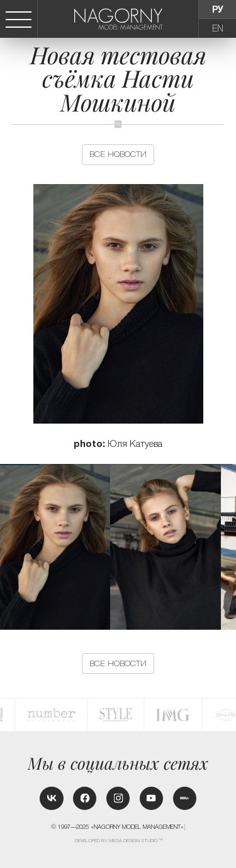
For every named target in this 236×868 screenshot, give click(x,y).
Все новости (118, 154)
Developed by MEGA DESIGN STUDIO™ (119, 841)
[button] (231, 547)
